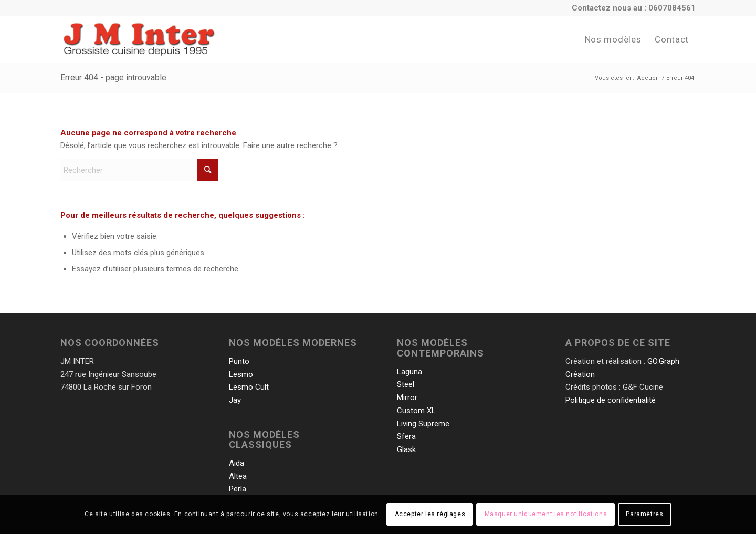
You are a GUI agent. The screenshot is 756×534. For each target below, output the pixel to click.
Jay (235, 400)
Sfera (406, 436)
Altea (238, 476)
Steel (406, 384)
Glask (406, 449)
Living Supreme (423, 424)
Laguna (409, 372)
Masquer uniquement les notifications (546, 514)
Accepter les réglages (430, 514)
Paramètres (644, 514)
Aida (237, 463)
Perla (238, 489)
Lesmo (241, 374)
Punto (239, 361)
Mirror (407, 397)
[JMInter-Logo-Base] (139, 39)
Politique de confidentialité (611, 400)
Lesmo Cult (249, 387)
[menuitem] (613, 39)
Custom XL (416, 411)
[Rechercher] (139, 170)
